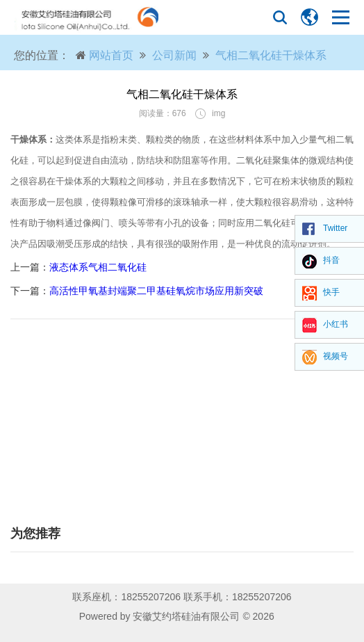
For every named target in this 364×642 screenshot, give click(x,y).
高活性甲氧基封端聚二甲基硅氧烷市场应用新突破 (156, 291)
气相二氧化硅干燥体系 (271, 55)
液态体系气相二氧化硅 (98, 267)
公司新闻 (174, 55)
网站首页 (111, 55)
